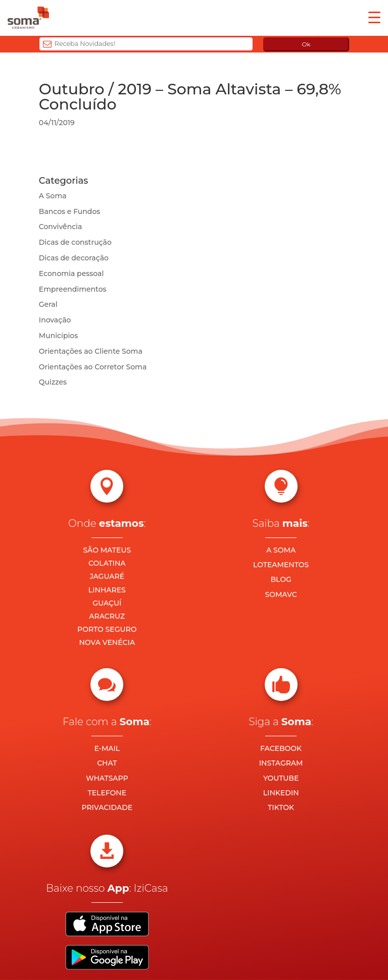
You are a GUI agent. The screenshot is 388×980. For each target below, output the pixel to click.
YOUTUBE (281, 778)
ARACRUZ (107, 616)
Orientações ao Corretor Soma (93, 367)
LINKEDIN (281, 793)
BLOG (281, 579)
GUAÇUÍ (107, 603)
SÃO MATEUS (107, 550)
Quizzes (53, 382)
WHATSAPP (107, 778)
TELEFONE (107, 793)
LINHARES (107, 590)
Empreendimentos (73, 289)
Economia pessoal (71, 274)
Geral (48, 304)
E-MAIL (107, 748)
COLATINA (107, 563)
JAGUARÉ (107, 576)
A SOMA (281, 550)
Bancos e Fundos (70, 211)
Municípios (58, 336)
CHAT (107, 763)
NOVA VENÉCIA (107, 642)
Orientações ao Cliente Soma (91, 351)
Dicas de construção (75, 242)
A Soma (53, 196)
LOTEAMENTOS (281, 565)
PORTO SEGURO (107, 629)
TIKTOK (281, 807)
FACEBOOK (281, 748)
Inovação (55, 320)
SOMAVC (281, 594)
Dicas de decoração (74, 258)
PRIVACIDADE (107, 807)
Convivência (61, 227)
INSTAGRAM (281, 763)
